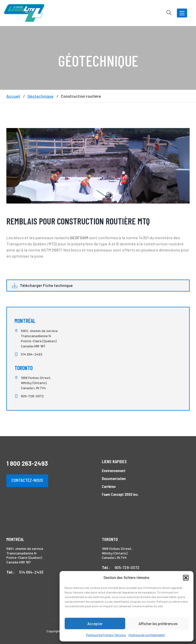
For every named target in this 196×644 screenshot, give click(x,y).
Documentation (114, 478)
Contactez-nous (27, 480)
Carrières (109, 486)
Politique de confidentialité (147, 635)
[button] (186, 578)
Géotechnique (40, 96)
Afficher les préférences (158, 624)
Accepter (95, 624)
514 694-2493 (32, 354)
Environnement (114, 470)
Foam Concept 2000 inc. (120, 494)
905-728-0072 (32, 396)
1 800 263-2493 (27, 463)
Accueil (13, 96)
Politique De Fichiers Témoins (106, 635)
